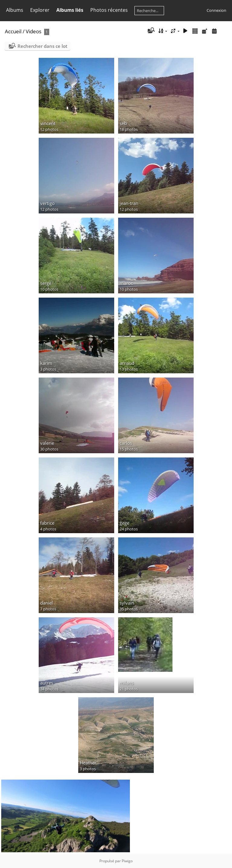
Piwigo (127, 861)
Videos (34, 31)
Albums (15, 10)
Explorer (40, 10)
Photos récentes (109, 10)
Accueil (13, 31)
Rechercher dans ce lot (42, 46)
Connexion (216, 10)
